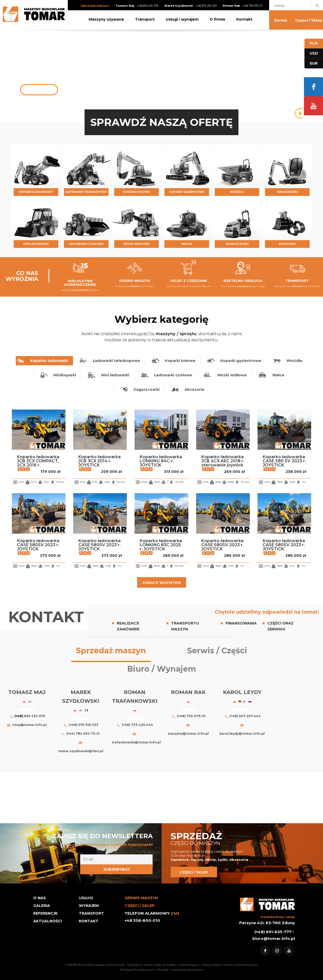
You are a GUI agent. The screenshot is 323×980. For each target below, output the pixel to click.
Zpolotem (195, 970)
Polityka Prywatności (137, 970)
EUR (314, 63)
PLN (314, 43)
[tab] (44, 361)
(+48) (19, 716)
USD (314, 53)
